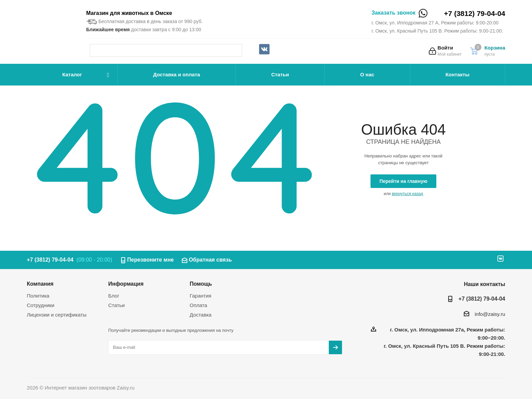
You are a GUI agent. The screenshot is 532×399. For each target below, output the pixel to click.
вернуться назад (407, 194)
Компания (40, 284)
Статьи (280, 74)
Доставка (201, 315)
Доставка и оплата (176, 74)
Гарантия (201, 296)
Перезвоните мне (151, 260)
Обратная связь (210, 260)
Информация (126, 284)
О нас (367, 74)
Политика (38, 296)
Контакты (458, 74)
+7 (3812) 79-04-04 (475, 13)
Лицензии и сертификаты (57, 315)
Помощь (201, 284)
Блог (114, 296)
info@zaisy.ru (490, 314)
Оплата (198, 305)
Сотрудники (41, 305)
